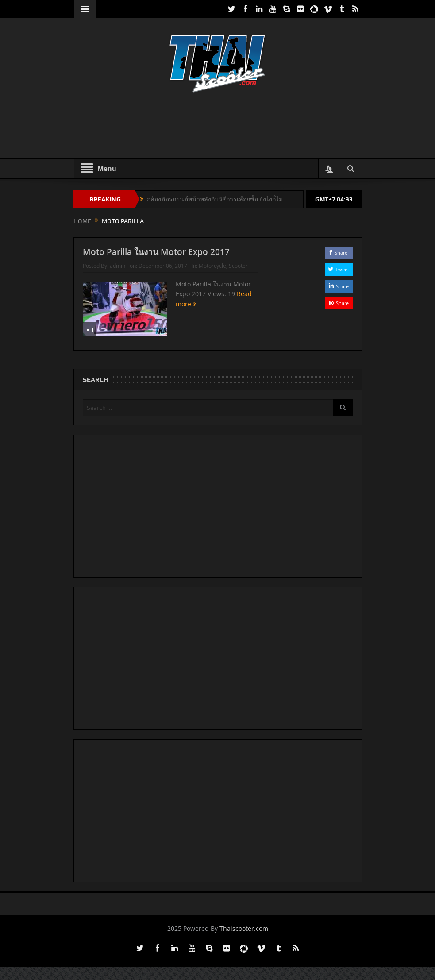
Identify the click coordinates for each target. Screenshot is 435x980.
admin (117, 266)
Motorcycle (212, 266)
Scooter (238, 266)
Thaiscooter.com (244, 928)
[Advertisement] (218, 117)
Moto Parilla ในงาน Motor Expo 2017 (156, 252)
